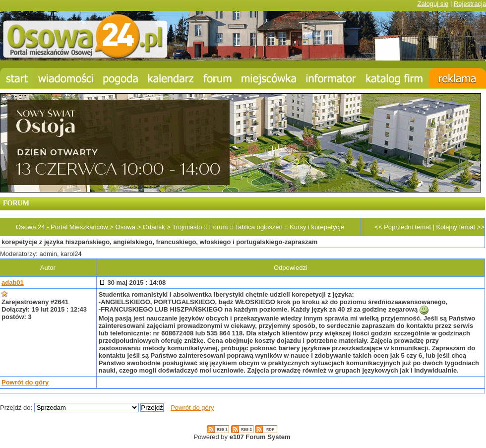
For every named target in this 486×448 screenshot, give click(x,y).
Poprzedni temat (407, 227)
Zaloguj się (433, 4)
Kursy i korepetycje (317, 227)
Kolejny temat (456, 227)
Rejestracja (470, 4)
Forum (219, 227)
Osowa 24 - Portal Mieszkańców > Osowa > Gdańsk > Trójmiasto (109, 227)
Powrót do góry (25, 382)
